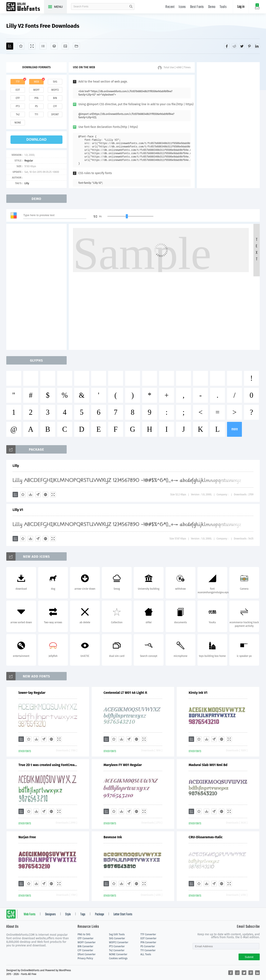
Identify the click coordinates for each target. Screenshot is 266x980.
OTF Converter (86, 938)
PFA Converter (148, 942)
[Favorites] (21, 46)
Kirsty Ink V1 (198, 693)
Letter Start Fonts (123, 914)
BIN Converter (85, 946)
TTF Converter (148, 934)
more (235, 429)
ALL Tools (146, 954)
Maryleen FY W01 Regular (123, 765)
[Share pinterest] (249, 46)
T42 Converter (117, 950)
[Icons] (65, 46)
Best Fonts (197, 7)
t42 (18, 114)
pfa (36, 98)
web (36, 82)
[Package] (54, 46)
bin (55, 98)
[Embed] (45, 495)
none (18, 123)
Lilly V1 (18, 510)
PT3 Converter (117, 946)
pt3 (18, 106)
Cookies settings (118, 958)
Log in (241, 7)
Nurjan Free (27, 837)
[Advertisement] (228, 125)
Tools (223, 7)
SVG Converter (117, 938)
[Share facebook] (227, 46)
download (36, 140)
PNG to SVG (84, 934)
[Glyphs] (43, 46)
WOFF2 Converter (119, 942)
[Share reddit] (234, 46)
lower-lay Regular (32, 693)
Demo (212, 7)
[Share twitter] (242, 46)
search (131, 7)
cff (55, 106)
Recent (170, 7)
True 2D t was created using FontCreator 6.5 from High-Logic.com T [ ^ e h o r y (48, 765)
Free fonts (25, 7)
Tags (83, 914)
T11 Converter (148, 950)
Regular (29, 161)
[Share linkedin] (257, 46)
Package (99, 914)
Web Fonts (30, 914)
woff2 (55, 90)
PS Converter (148, 946)
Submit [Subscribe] (249, 957)
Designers (50, 914)
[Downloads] (30, 495)
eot (18, 90)
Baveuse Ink (113, 837)
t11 (36, 114)
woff (36, 90)
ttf (18, 82)
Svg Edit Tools (117, 934)
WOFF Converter (87, 942)
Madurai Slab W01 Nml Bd (208, 765)
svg (55, 82)
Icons (182, 7)
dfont (55, 114)
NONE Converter (118, 954)
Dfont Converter (87, 954)
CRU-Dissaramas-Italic (206, 837)
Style (68, 914)
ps (36, 106)
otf (18, 98)
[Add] (10, 46)
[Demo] (32, 46)
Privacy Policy (85, 958)
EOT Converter (148, 938)
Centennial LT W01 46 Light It (125, 693)
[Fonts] (76, 46)
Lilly (27, 183)
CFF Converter (85, 950)
